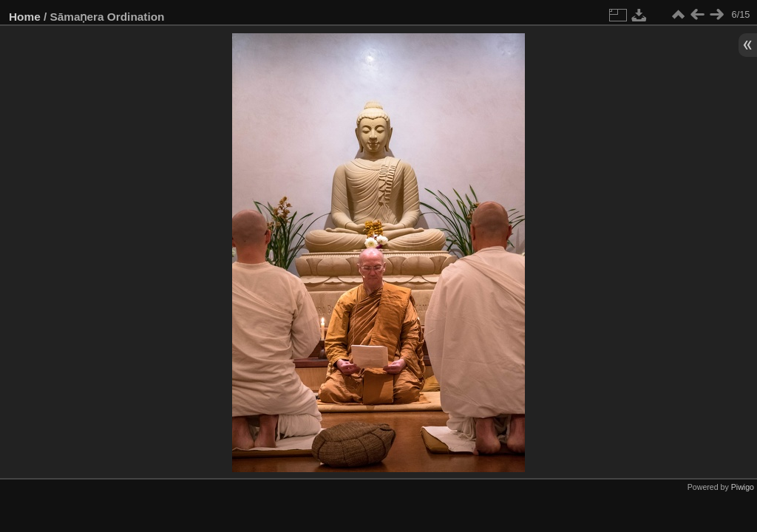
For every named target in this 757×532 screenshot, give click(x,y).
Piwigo (743, 487)
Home (25, 17)
